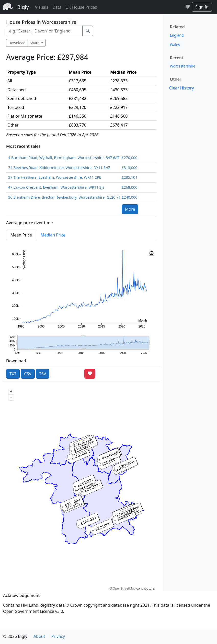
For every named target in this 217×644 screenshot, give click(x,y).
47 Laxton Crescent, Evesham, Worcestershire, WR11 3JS (56, 187)
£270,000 (129, 158)
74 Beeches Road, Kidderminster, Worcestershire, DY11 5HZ (59, 168)
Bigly (23, 7)
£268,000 (129, 187)
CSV (28, 374)
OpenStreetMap (124, 588)
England (177, 35)
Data (57, 7)
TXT (13, 374)
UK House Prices (81, 7)
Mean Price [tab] (21, 235)
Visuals (42, 7)
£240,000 (129, 197)
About (39, 636)
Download (17, 43)
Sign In (202, 7)
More (130, 209)
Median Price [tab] (53, 235)
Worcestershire (183, 66)
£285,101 (129, 177)
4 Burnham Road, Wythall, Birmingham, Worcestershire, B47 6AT (63, 158)
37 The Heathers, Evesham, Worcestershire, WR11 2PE (55, 177)
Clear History (182, 88)
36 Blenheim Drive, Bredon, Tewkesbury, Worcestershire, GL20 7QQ (63, 197)
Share (35, 43)
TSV (43, 374)
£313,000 (129, 168)
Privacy (58, 636)
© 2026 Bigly (15, 636)
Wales (175, 45)
